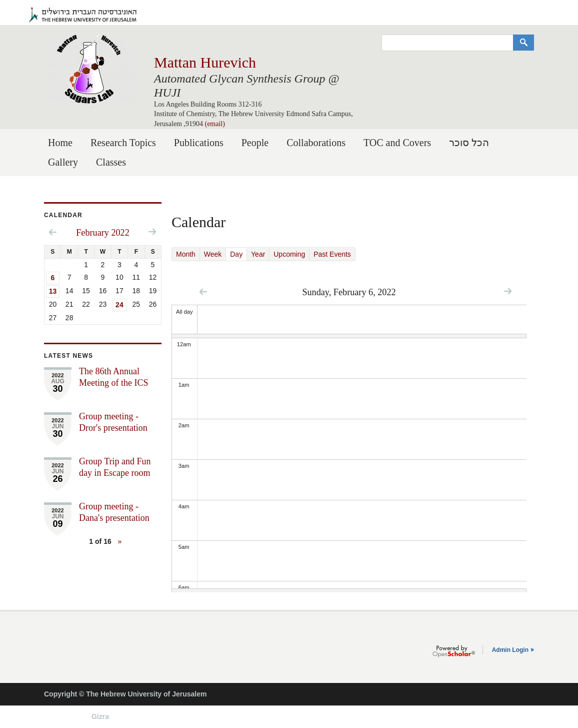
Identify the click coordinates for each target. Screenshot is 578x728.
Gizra (100, 716)
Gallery (63, 162)
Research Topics (123, 143)
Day (238, 254)
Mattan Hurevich (205, 62)
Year (258, 254)
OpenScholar (454, 651)
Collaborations (316, 143)
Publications (199, 143)
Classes (111, 162)
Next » (508, 291)
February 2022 (103, 233)
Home (60, 143)
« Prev (203, 291)
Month (186, 254)
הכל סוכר (469, 143)
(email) (214, 124)
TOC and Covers (397, 143)
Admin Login (510, 650)
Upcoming (289, 254)
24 (119, 305)
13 (53, 291)
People (255, 143)
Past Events (332, 254)
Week (213, 254)
